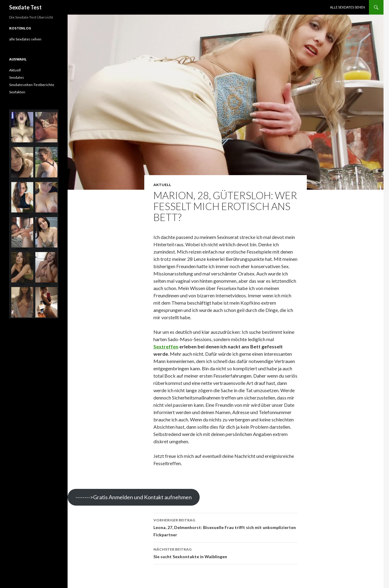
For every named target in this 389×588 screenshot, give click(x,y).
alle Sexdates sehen (347, 7)
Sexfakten (17, 92)
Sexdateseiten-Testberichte (32, 85)
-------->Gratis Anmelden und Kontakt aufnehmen (134, 497)
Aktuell (162, 185)
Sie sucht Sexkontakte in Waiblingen (226, 552)
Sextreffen (166, 346)
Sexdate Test (25, 7)
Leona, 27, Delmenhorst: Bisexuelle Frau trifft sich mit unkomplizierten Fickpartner (226, 527)
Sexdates (17, 77)
